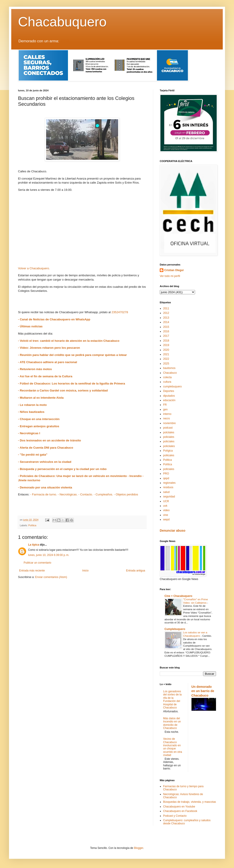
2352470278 (120, 312)
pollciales (169, 469)
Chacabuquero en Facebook (180, 811)
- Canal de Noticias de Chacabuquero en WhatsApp (54, 319)
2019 (166, 345)
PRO (166, 474)
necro (166, 418)
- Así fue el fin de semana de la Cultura (45, 376)
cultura (167, 382)
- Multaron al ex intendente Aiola (41, 398)
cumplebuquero (172, 387)
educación (169, 400)
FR (165, 405)
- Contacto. (86, 494)
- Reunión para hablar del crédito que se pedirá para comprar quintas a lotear (72, 355)
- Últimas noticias (30, 326)
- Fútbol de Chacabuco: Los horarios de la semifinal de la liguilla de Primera (72, 383)
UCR (166, 501)
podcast (168, 428)
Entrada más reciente (32, 571)
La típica (34, 545)
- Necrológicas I (29, 433)
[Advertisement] (82, 231)
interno (167, 414)
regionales (169, 483)
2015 (166, 327)
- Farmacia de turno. (44, 494)
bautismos (169, 368)
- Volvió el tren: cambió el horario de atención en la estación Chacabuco (69, 341)
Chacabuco (170, 373)
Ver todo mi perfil (170, 276)
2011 (166, 308)
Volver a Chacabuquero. (34, 268)
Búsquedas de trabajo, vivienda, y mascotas (190, 802)
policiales (169, 437)
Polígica (168, 451)
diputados (169, 396)
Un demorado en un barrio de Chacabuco (203, 691)
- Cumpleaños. (103, 494)
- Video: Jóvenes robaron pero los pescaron (49, 348)
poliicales (169, 455)
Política (32, 525)
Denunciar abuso (173, 531)
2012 (166, 313)
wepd (166, 519)
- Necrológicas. (68, 494)
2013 (166, 318)
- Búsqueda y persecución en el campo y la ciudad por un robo (62, 469)
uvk (165, 506)
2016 (166, 331)
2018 (166, 341)
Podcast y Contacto (175, 816)
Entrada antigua (136, 571)
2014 (166, 322)
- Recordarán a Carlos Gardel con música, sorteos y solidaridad (63, 390)
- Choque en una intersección (39, 419)
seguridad (169, 497)
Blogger (138, 848)
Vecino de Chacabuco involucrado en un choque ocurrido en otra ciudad (173, 747)
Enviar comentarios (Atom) (51, 577)
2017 (166, 336)
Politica (168, 460)
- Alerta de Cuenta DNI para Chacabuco (46, 448)
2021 (166, 354)
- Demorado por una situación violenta (45, 487)
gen (165, 409)
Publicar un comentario (37, 563)
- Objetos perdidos (126, 494)
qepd (166, 478)
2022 (166, 359)
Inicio (85, 571)
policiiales (169, 446)
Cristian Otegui (174, 270)
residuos (168, 487)
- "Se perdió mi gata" (33, 455)
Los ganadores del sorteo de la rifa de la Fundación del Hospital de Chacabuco (172, 699)
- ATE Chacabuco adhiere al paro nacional (47, 362)
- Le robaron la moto (32, 405)
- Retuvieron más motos (35, 369)
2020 (166, 350)
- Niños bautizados (31, 412)
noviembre (169, 423)
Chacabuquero (62, 22)
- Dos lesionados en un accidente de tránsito (50, 440)
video (166, 510)
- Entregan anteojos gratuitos (39, 426)
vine (166, 515)
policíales (169, 441)
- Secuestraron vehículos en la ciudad (45, 462)
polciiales (169, 432)
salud (166, 492)
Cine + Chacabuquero (178, 596)
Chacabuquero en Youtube (179, 807)
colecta (167, 377)
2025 (166, 364)
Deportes (169, 391)
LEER (64, 41)
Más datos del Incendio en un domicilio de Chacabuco (172, 723)
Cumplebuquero (175, 629)
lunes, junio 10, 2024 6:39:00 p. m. (49, 555)
